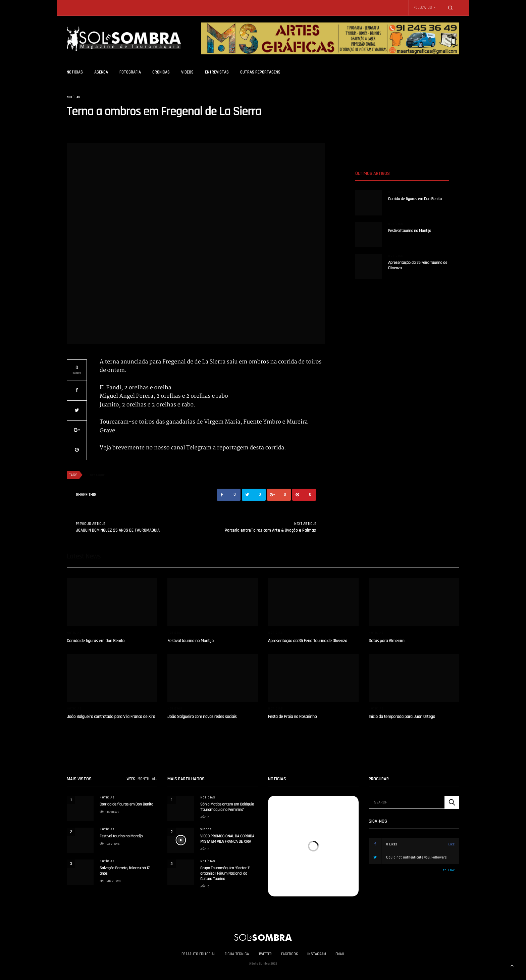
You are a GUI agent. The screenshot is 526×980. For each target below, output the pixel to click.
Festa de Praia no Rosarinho (292, 717)
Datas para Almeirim (387, 641)
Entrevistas (217, 72)
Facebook (290, 954)
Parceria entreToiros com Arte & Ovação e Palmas (270, 530)
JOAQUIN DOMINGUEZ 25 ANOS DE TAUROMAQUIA (118, 530)
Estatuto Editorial (198, 954)
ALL (155, 779)
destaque (97, 475)
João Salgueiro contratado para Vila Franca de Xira (111, 717)
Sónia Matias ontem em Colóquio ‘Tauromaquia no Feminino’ (227, 807)
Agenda (101, 72)
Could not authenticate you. (418, 857)
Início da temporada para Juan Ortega (402, 717)
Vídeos (187, 72)
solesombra (77, 132)
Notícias (75, 72)
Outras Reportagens (260, 72)
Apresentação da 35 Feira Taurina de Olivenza (308, 641)
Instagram (317, 954)
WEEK (131, 779)
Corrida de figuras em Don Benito (415, 199)
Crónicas (161, 72)
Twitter (265, 954)
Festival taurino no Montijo (410, 231)
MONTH (143, 779)
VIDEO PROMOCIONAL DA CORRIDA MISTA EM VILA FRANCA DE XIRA (227, 839)
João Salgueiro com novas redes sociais (202, 717)
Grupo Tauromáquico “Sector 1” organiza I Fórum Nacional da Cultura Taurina (225, 874)
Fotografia (130, 72)
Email (340, 954)
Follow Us (423, 8)
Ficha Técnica (237, 954)
